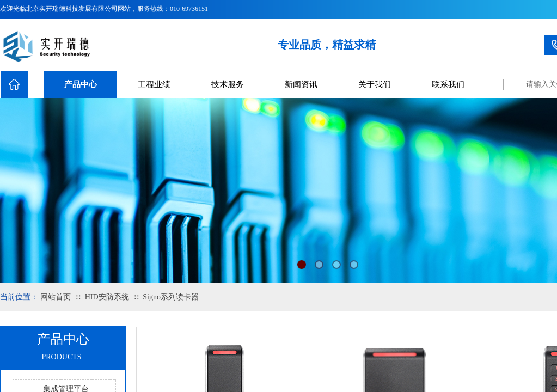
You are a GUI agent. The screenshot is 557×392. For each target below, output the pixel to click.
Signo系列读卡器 (171, 297)
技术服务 (228, 84)
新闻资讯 (301, 84)
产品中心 (81, 84)
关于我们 (375, 84)
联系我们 (448, 84)
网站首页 (56, 297)
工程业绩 (154, 84)
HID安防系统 (107, 297)
